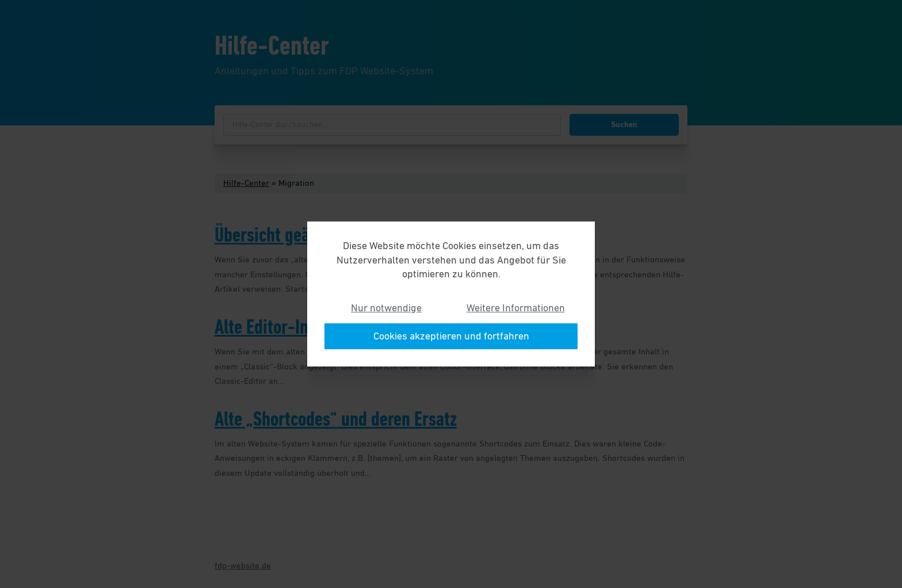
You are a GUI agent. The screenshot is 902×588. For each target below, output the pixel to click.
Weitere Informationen (516, 308)
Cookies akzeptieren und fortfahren (451, 336)
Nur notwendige (386, 308)
